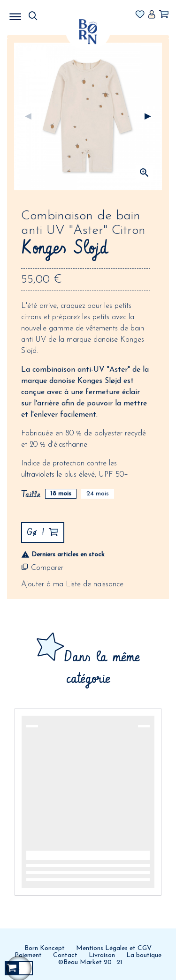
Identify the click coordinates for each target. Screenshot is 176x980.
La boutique (144, 955)
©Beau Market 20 (85, 962)
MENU (63, 14)
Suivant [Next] (148, 117)
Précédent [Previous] (28, 117)
